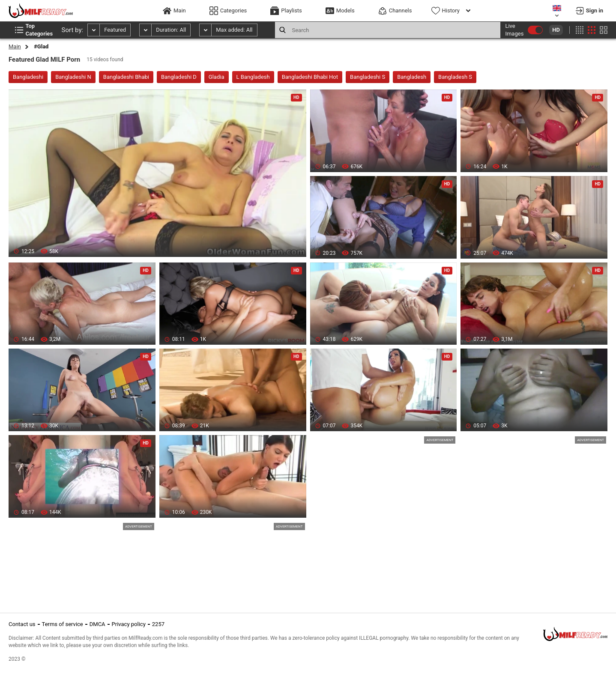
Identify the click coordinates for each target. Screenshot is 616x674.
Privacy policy (129, 624)
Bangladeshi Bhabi (126, 77)
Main (15, 46)
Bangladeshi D (179, 77)
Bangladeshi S (368, 77)
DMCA (97, 624)
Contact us (22, 624)
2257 (158, 624)
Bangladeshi (28, 77)
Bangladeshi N (73, 77)
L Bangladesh (253, 77)
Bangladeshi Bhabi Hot (310, 77)
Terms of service (63, 624)
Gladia (217, 77)
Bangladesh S (455, 77)
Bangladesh (412, 77)
